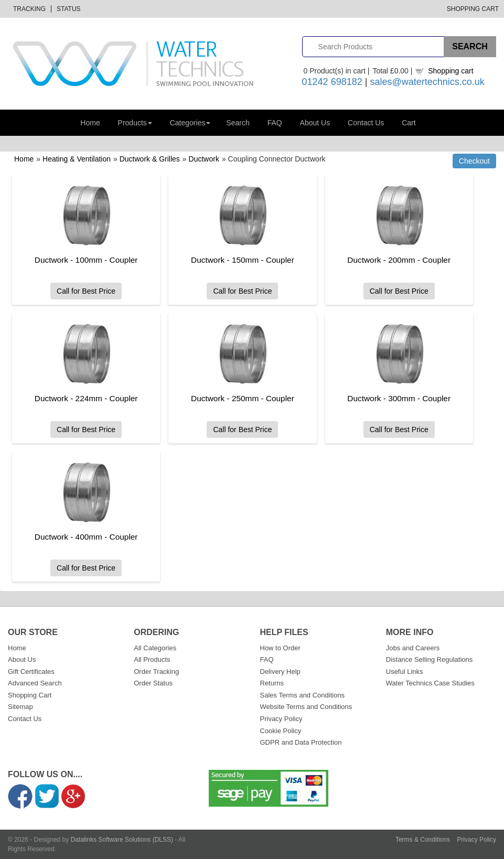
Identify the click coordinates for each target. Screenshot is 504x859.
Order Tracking (156, 672)
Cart (409, 123)
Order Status (153, 683)
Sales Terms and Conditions (303, 695)
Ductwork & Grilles (150, 159)
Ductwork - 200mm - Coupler (395, 260)
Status (69, 9)
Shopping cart (451, 71)
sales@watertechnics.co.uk (427, 82)
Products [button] (135, 123)
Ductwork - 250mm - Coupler (240, 398)
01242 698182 (332, 82)
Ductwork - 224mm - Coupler (85, 398)
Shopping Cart (473, 9)
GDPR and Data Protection (301, 742)
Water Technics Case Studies (430, 683)
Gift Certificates (31, 672)
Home (90, 123)
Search (238, 123)
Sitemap (20, 707)
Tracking (29, 9)
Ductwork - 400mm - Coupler (85, 537)
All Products (152, 659)
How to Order (280, 648)
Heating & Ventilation (77, 159)
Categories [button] (190, 123)
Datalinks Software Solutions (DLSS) (122, 840)
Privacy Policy (281, 719)
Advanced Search (35, 683)
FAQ (275, 123)
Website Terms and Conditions (306, 707)
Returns (272, 683)
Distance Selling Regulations (429, 659)
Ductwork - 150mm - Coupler (240, 260)
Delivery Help (280, 672)
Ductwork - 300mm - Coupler (395, 398)
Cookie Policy (281, 731)
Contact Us (366, 123)
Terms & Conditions (423, 840)
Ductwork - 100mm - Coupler (85, 260)
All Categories (155, 648)
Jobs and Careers (413, 648)
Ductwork (204, 159)
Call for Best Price (85, 291)
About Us (315, 123)
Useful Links (405, 672)
